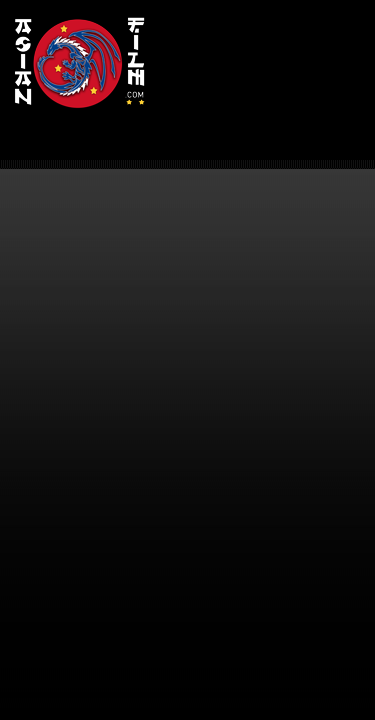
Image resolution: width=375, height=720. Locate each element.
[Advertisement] (265, 69)
